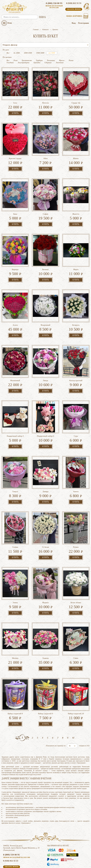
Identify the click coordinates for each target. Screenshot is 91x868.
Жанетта (76, 197)
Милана (15, 641)
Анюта (76, 474)
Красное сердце (15, 141)
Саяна (76, 641)
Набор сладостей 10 (76, 697)
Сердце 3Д (76, 86)
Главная (36, 30)
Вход (74, 23)
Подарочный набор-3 (15, 419)
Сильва (15, 530)
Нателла (45, 86)
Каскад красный (76, 363)
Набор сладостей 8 (15, 697)
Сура (76, 419)
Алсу (15, 86)
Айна (45, 141)
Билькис (45, 252)
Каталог (45, 30)
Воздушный (45, 308)
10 (73, 721)
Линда (45, 363)
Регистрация (84, 23)
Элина (15, 585)
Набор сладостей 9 (45, 697)
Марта (76, 252)
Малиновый (15, 363)
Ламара (45, 474)
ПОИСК (42, 17)
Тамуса (15, 474)
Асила (15, 308)
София (45, 197)
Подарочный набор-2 (45, 419)
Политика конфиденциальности (15, 864)
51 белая (45, 530)
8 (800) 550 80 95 (54, 3)
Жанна (76, 141)
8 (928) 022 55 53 (74, 3)
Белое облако (76, 585)
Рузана (76, 530)
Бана (15, 197)
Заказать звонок (74, 9)
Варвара (15, 252)
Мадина (45, 585)
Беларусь (76, 308)
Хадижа (45, 641)
